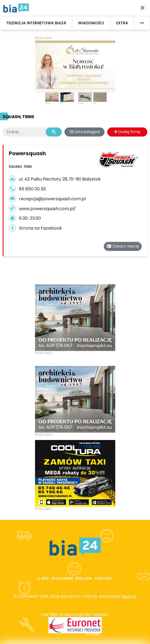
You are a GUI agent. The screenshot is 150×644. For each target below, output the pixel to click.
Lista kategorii (85, 132)
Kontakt (104, 578)
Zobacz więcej (123, 246)
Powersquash (27, 153)
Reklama (84, 578)
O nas (43, 578)
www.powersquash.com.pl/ (47, 209)
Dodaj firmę (127, 132)
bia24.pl (130, 597)
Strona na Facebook (40, 228)
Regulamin (62, 578)
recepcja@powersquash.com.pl (52, 199)
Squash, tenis (18, 117)
